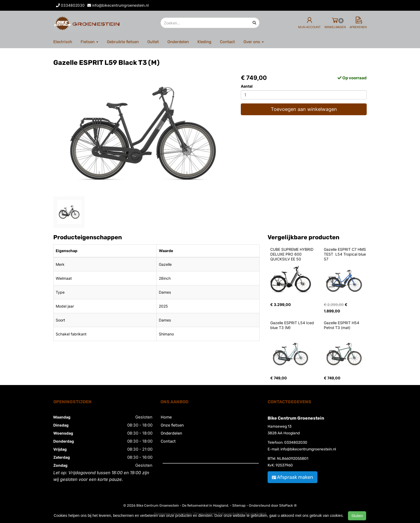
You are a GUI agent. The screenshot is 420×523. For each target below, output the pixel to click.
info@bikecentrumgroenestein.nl (308, 449)
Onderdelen (178, 42)
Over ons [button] (254, 42)
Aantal (247, 86)
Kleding (204, 42)
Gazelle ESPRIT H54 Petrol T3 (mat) (342, 325)
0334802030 (296, 442)
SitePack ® (288, 505)
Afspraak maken (292, 477)
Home (166, 417)
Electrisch (63, 42)
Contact (227, 42)
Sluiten (357, 516)
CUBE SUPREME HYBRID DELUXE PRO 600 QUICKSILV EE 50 (292, 254)
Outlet (153, 42)
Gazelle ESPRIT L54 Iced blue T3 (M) (293, 325)
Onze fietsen (172, 425)
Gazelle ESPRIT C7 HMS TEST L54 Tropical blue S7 (345, 254)
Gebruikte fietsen (123, 42)
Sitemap (239, 505)
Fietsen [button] (89, 42)
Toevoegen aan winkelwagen (304, 109)
